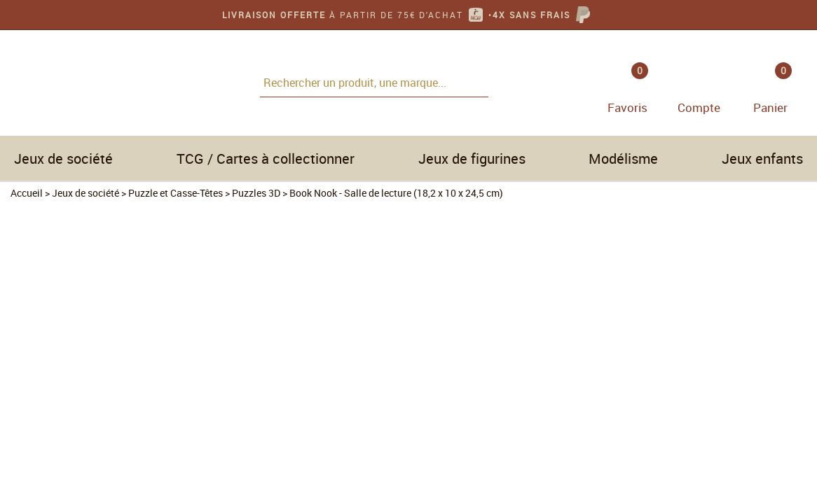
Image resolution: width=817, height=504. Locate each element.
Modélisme (623, 159)
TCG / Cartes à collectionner (266, 159)
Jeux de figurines (472, 159)
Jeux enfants (762, 159)
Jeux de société (63, 159)
